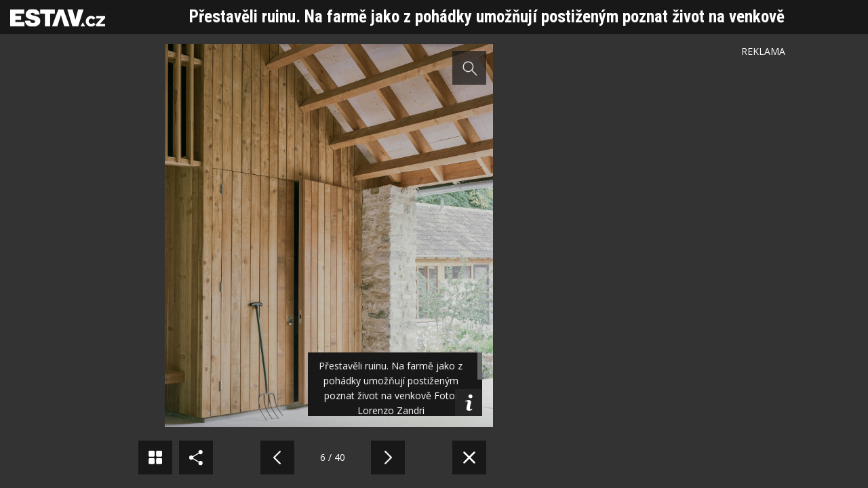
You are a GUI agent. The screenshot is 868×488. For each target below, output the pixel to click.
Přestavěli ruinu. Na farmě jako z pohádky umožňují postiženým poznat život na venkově (487, 17)
